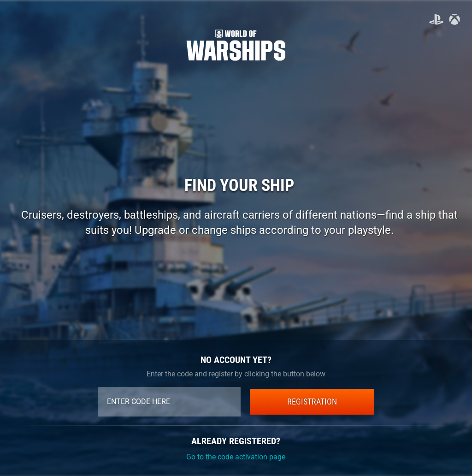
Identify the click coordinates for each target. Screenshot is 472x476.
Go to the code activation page (236, 457)
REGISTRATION (312, 402)
